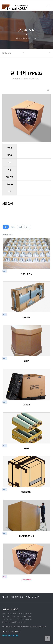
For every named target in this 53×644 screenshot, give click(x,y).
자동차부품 (26, 317)
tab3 (28, 227)
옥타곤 (26, 361)
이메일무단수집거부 (33, 597)
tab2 (20, 227)
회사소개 (5, 597)
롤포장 (26, 448)
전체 (6, 227)
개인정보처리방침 (17, 597)
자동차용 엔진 (27, 579)
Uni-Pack (26, 405)
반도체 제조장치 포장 (26, 536)
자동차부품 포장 (26, 274)
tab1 (13, 227)
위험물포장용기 (26, 492)
